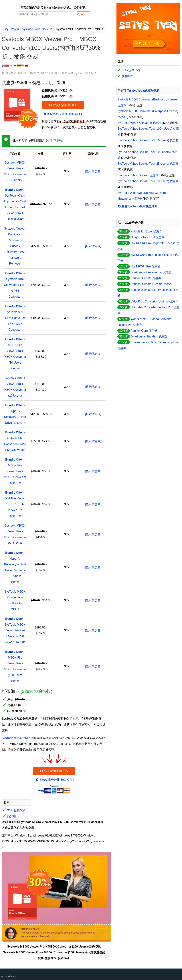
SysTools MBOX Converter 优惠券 (140, 123)
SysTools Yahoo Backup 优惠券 (138, 175)
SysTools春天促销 (85, 73)
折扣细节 (13, 816)
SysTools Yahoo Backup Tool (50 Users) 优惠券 (148, 140)
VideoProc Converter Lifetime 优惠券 (154, 301)
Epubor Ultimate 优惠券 (146, 278)
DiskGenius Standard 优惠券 (149, 336)
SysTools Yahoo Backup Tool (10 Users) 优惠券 (148, 181)
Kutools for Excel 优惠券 (146, 231)
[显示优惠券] (93, 171)
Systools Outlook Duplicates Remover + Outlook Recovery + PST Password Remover (15, 246)
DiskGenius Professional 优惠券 (151, 272)
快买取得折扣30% (63, 105)
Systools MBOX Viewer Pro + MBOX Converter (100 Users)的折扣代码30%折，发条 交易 (51, 48)
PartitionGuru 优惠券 (144, 331)
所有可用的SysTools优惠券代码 (139, 91)
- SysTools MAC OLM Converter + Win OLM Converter (15, 318)
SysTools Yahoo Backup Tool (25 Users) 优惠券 (148, 164)
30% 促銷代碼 (16, 810)
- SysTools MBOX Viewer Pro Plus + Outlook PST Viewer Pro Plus (15, 630)
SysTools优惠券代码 (15, 738)
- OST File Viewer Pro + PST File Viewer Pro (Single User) (15, 504)
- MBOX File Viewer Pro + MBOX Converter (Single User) (15, 471)
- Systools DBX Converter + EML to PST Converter (15, 285)
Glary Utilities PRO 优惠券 (147, 237)
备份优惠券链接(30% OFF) (62, 114)
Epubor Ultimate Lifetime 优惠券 (151, 284)
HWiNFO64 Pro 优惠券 (145, 266)
